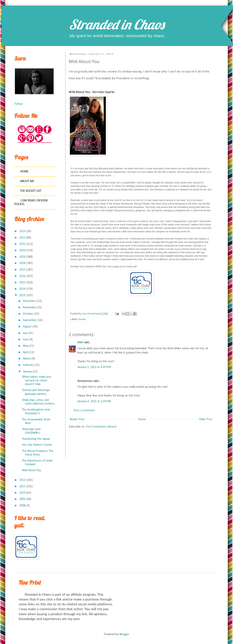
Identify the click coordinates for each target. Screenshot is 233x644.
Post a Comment (84, 411)
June (26, 340)
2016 (22, 276)
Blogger (124, 634)
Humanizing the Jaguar (36, 439)
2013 (22, 295)
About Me (27, 181)
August (27, 327)
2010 (22, 493)
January (27, 372)
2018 (22, 263)
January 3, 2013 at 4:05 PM (94, 367)
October (28, 314)
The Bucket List (31, 191)
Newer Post (77, 419)
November (29, 308)
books (82, 319)
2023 (22, 231)
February (28, 365)
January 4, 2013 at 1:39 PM (94, 401)
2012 (22, 480)
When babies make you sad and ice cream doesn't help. (37, 381)
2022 (22, 238)
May (26, 346)
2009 (22, 499)
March (27, 359)
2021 (22, 244)
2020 (22, 250)
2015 (22, 283)
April (26, 352)
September (30, 320)
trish (80, 342)
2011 (22, 486)
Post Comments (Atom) (101, 427)
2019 (22, 257)
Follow (18, 104)
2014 (22, 289)
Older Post (206, 419)
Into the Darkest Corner (37, 445)
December (29, 301)
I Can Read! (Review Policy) (31, 202)
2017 (22, 270)
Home (142, 419)
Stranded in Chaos (116, 24)
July (25, 333)
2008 (22, 506)
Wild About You (32, 470)
